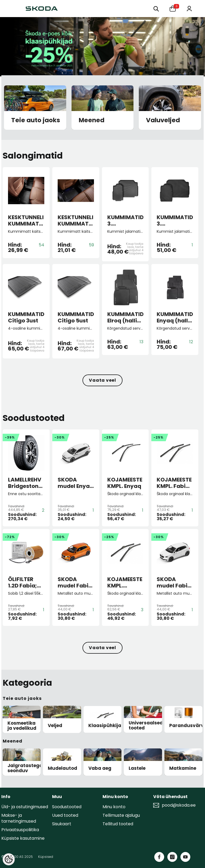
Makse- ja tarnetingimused (19, 818)
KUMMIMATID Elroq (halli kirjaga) (125, 317)
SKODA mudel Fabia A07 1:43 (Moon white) (174, 582)
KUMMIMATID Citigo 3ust (26, 317)
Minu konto (114, 807)
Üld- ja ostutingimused (25, 807)
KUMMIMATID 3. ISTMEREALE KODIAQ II (175, 220)
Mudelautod (62, 768)
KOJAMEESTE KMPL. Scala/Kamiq (125, 582)
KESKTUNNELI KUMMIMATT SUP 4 (76, 220)
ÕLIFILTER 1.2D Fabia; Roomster (22, 582)
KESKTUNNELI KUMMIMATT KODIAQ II (26, 220)
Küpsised (46, 857)
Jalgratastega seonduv (25, 768)
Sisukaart (62, 824)
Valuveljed (163, 120)
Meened (92, 120)
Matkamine (183, 768)
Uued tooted (65, 815)
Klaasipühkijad (106, 726)
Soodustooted (67, 807)
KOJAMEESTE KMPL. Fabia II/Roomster (174, 483)
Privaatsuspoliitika (20, 830)
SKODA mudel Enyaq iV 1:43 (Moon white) (76, 483)
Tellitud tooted (118, 824)
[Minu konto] (189, 8)
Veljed (55, 726)
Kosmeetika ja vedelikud (22, 726)
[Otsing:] (156, 8)
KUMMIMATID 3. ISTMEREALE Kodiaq (125, 220)
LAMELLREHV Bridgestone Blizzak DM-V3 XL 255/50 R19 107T (26, 483)
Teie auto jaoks (36, 120)
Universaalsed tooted (146, 725)
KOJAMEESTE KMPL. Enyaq (125, 483)
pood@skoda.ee (179, 805)
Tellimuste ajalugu (121, 815)
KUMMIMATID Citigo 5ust (76, 317)
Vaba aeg (100, 768)
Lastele (137, 768)
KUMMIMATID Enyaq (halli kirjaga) (175, 317)
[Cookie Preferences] (9, 859)
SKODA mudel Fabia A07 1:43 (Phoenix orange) (75, 582)
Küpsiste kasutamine (23, 838)
